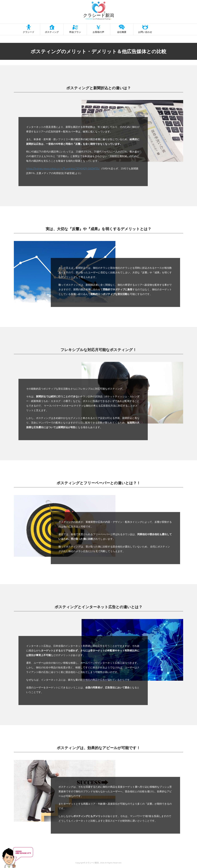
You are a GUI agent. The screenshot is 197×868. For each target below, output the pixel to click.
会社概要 (122, 32)
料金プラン (75, 32)
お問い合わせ (145, 32)
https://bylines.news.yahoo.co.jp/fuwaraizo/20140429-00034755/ (63, 169)
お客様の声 (98, 32)
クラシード (29, 32)
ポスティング (52, 32)
